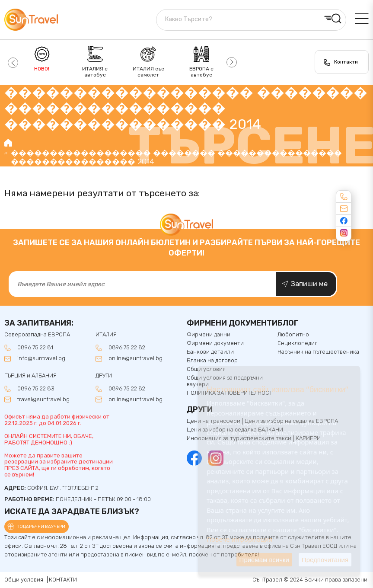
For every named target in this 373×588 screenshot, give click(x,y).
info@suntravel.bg (41, 358)
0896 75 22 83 (36, 389)
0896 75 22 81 (35, 348)
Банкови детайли (210, 352)
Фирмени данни (209, 335)
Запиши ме (309, 284)
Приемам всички (264, 560)
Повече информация (239, 539)
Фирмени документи (215, 343)
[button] (12, 62)
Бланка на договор (212, 361)
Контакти (346, 62)
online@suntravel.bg (135, 358)
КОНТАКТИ (63, 580)
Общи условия (24, 580)
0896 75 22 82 (127, 348)
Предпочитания (325, 560)
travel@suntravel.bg (43, 399)
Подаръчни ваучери (41, 527)
